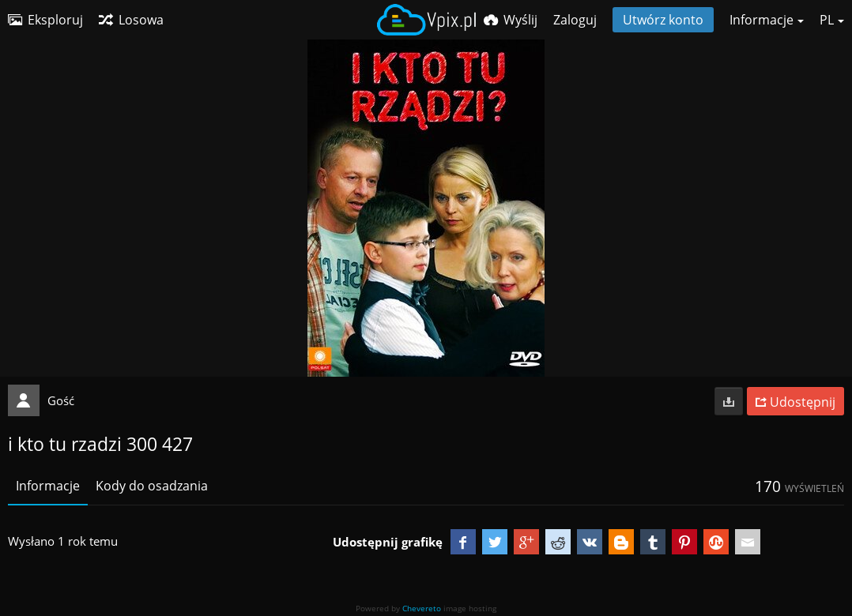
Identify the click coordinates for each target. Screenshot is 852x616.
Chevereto (422, 608)
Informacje (48, 486)
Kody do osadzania (152, 486)
